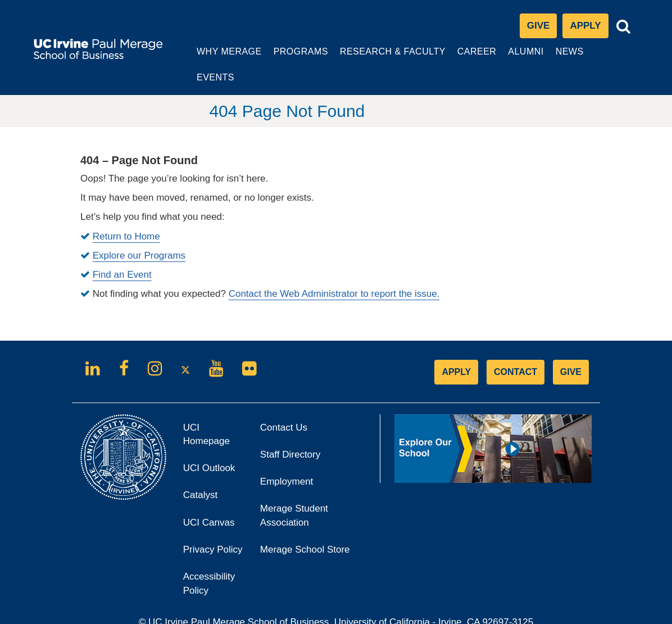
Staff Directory (290, 429)
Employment (287, 456)
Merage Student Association (294, 490)
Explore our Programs (139, 230)
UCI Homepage (213, 413)
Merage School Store (305, 524)
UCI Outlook (213, 446)
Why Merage (219, 57)
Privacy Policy (213, 528)
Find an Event (122, 249)
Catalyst (213, 473)
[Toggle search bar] (624, 27)
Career (468, 57)
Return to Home (126, 211)
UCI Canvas (213, 500)
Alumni (517, 57)
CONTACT (516, 346)
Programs (291, 57)
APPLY (456, 346)
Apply (589, 29)
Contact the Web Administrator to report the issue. (334, 268)
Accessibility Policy (209, 558)
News (560, 51)
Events (610, 51)
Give (539, 26)
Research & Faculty (382, 57)
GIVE (571, 346)
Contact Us (284, 402)
